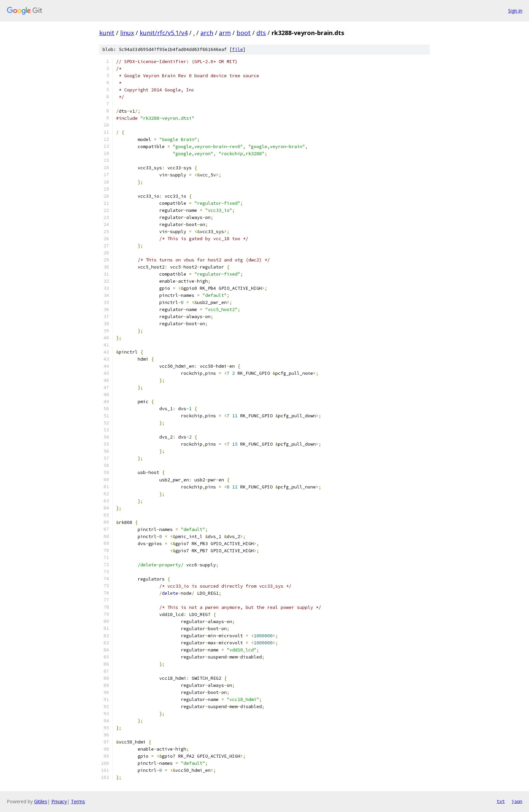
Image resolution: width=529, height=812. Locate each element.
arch (207, 33)
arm (225, 33)
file (238, 49)
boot (244, 33)
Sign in (515, 11)
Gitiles (41, 801)
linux (127, 33)
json (517, 801)
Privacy (59, 801)
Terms (78, 801)
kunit (107, 33)
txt (501, 801)
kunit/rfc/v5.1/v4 (164, 33)
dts (261, 33)
